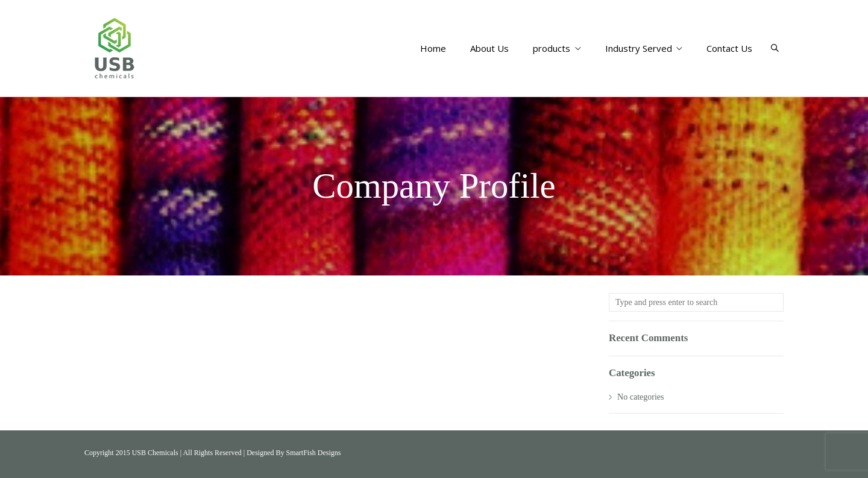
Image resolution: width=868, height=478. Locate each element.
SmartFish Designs (313, 453)
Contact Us (729, 49)
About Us (489, 49)
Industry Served (644, 49)
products (557, 49)
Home (433, 49)
